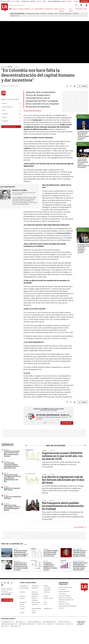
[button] (26, 417)
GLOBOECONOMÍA (39, 9)
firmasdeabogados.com (49, 622)
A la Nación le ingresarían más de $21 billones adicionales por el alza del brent (63, 480)
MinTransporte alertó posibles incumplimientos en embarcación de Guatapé (63, 506)
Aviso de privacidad (64, 596)
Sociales (22, 613)
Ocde (56, 14)
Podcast (22, 608)
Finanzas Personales (79, 561)
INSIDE (85, 9)
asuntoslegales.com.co (8, 622)
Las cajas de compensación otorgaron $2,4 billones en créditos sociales (50, 566)
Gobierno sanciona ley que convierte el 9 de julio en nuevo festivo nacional (12, 454)
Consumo (22, 592)
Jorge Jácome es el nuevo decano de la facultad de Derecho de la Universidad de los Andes (21, 566)
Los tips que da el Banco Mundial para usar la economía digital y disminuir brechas (83, 135)
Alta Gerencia (35, 586)
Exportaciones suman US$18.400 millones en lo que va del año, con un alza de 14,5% (62, 456)
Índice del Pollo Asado (33, 14)
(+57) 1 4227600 (6, 594)
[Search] (76, 5)
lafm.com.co (70, 624)
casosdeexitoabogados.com (9, 624)
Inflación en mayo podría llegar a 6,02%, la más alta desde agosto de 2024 (12, 508)
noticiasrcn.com (60, 624)
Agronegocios (24, 586)
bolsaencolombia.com (64, 622)
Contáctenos (62, 594)
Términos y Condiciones (65, 598)
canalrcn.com (41, 624)
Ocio (45, 604)
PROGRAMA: (7, 67)
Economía (47, 592)
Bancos (6, 473)
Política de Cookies (64, 604)
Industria (76, 14)
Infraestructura (36, 602)
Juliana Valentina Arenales (32, 111)
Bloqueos (43, 14)
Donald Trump (15, 16)
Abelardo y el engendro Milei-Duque (12, 489)
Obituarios (35, 604)
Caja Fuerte (35, 588)
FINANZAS (15, 9)
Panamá (16, 549)
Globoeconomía (48, 598)
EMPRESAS (27, 9)
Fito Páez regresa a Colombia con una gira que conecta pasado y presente (80, 553)
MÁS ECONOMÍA (79, 527)
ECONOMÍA (21, 9)
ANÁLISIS (56, 9)
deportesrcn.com (16, 626)
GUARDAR (83, 86)
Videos (34, 613)
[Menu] (11, 9)
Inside (45, 602)
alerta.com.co (5, 626)
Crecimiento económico (65, 14)
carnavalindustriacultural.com (27, 624)
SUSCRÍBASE (84, 1)
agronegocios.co (21, 622)
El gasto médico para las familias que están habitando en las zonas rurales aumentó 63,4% (80, 566)
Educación (17, 561)
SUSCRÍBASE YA (67, 423)
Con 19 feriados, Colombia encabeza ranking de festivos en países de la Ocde (12, 465)
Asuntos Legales (24, 588)
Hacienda (6, 450)
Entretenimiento (78, 549)
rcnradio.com (50, 624)
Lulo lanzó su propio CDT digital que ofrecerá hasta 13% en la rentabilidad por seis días (12, 478)
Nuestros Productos (64, 591)
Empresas (50, 14)
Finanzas (22, 598)
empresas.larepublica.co (34, 622)
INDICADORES (79, 9)
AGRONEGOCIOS (49, 9)
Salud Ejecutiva (48, 608)
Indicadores (23, 602)
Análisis (6, 487)
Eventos (46, 596)
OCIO (32, 9)
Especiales (35, 596)
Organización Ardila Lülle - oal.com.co (81, 623)
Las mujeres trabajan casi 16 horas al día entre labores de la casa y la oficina (51, 553)
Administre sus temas (9, 127)
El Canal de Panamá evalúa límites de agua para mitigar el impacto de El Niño (21, 553)
